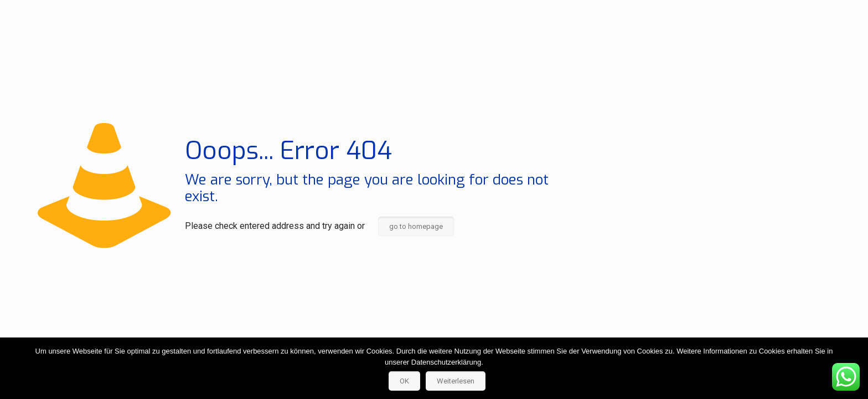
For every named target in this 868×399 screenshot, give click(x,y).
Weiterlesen (456, 381)
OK (404, 381)
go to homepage (416, 226)
